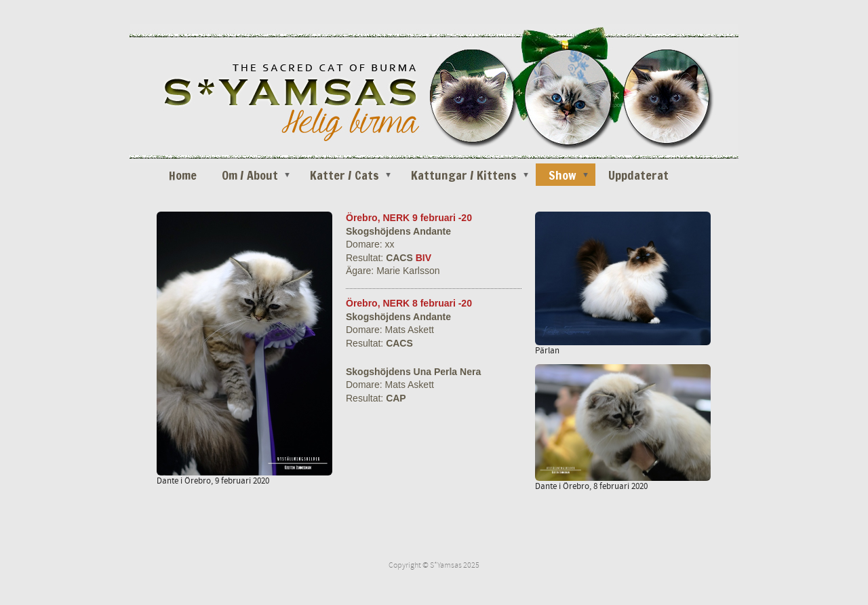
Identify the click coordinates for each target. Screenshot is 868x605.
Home (183, 175)
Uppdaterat (638, 175)
